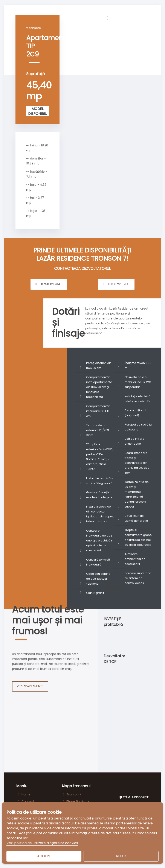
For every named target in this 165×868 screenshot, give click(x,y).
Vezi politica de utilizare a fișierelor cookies (42, 843)
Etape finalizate (78, 802)
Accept (44, 856)
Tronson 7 (74, 795)
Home (26, 795)
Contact (28, 802)
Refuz (121, 856)
